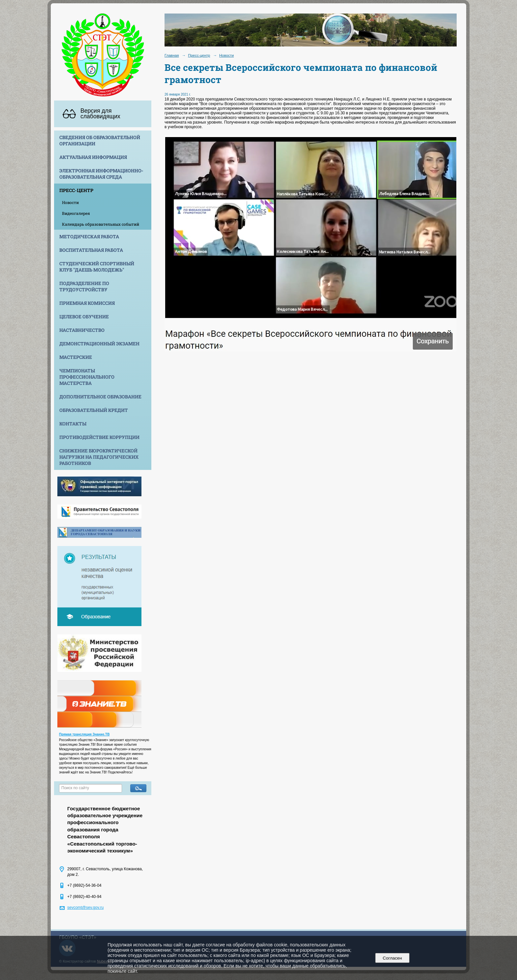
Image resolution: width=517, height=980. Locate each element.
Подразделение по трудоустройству (84, 286)
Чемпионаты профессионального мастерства (87, 377)
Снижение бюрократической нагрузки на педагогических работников (99, 457)
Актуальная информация (93, 157)
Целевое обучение (84, 317)
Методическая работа (89, 236)
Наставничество (82, 330)
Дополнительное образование (100, 397)
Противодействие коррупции (99, 437)
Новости (70, 202)
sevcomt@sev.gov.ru (85, 908)
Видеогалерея (76, 213)
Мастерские (76, 357)
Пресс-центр (76, 190)
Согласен (392, 958)
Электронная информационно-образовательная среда (101, 174)
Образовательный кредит (94, 410)
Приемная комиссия (87, 303)
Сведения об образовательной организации (100, 140)
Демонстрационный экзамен (99, 344)
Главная (172, 55)
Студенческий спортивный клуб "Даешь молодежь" (97, 267)
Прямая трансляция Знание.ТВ (84, 734)
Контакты (73, 424)
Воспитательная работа (91, 250)
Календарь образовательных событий (101, 224)
